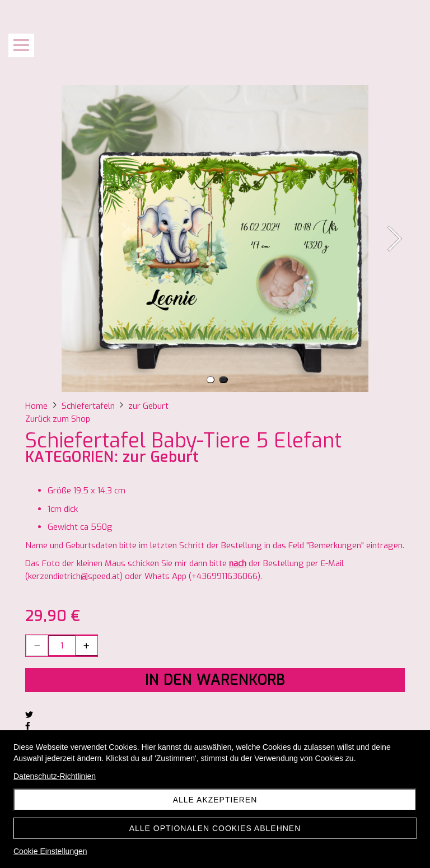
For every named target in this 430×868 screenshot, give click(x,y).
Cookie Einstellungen (50, 851)
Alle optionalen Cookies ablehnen (215, 828)
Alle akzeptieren (215, 800)
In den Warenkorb (215, 680)
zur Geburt (161, 457)
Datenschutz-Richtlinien (55, 776)
